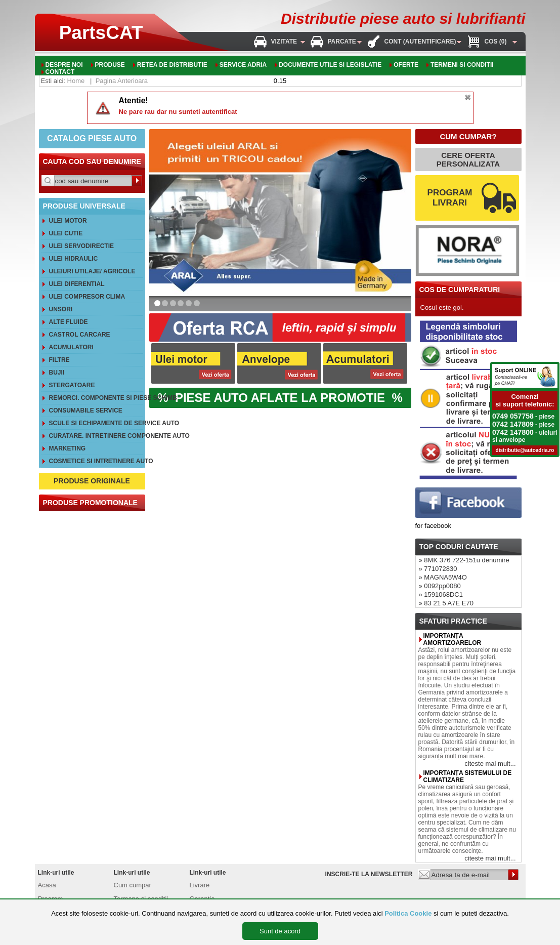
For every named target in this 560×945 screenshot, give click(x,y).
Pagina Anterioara (122, 81)
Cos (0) (496, 42)
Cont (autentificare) (420, 42)
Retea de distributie (172, 65)
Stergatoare (72, 385)
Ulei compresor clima (87, 297)
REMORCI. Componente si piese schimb (96, 398)
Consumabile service (86, 410)
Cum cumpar (133, 885)
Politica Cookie (408, 913)
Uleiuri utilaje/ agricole (92, 271)
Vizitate (284, 42)
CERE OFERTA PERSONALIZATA (468, 159)
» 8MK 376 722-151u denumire (464, 560)
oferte (406, 65)
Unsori (61, 309)
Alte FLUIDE (69, 322)
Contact (60, 72)
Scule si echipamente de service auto (96, 423)
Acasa (47, 885)
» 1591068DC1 (441, 594)
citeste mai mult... (490, 764)
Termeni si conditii (462, 65)
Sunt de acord (280, 931)
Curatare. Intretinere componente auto (96, 436)
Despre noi (64, 65)
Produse (110, 65)
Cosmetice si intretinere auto (96, 461)
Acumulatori (71, 347)
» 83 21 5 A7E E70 (446, 603)
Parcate (342, 42)
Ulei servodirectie (81, 246)
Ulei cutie (66, 233)
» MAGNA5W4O (443, 577)
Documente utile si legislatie (330, 65)
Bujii (57, 373)
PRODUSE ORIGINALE (92, 481)
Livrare (200, 885)
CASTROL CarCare (80, 335)
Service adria (243, 65)
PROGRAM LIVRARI (450, 198)
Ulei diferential (77, 284)
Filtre (59, 360)
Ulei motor (68, 221)
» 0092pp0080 (440, 586)
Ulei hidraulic (74, 259)
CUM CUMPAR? (468, 136)
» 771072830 (438, 569)
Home (76, 81)
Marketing (68, 448)
